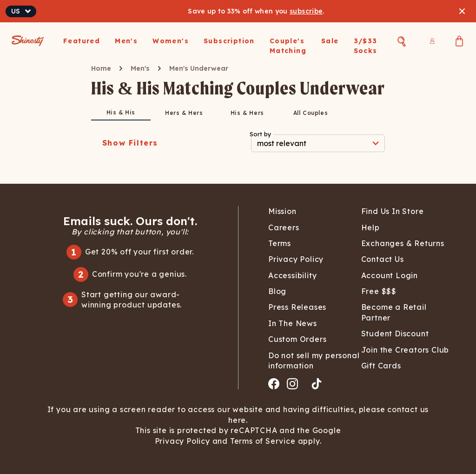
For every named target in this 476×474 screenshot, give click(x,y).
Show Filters (130, 143)
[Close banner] (462, 11)
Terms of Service (262, 441)
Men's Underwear (199, 68)
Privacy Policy (184, 441)
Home (101, 68)
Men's (140, 68)
